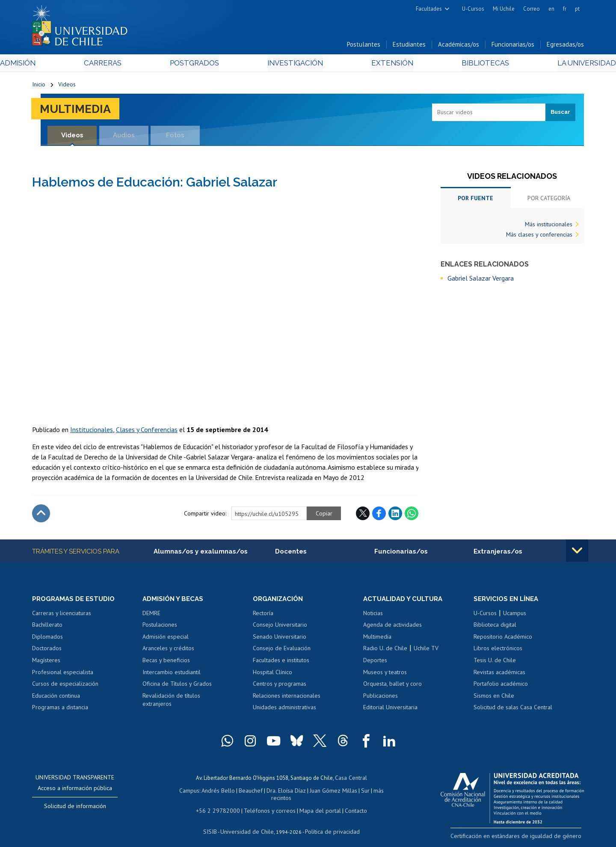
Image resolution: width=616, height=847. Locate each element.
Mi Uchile (504, 9)
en (551, 9)
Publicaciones (381, 698)
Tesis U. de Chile (495, 663)
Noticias (373, 616)
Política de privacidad (329, 824)
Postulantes (364, 46)
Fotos (175, 137)
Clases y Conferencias (147, 431)
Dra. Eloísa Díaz (275, 792)
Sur (351, 792)
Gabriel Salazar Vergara (481, 280)
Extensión (381, 65)
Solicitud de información (75, 808)
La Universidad (552, 65)
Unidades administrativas (284, 710)
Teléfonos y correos (268, 804)
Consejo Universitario (280, 627)
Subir (41, 515)
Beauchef (241, 792)
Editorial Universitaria (390, 710)
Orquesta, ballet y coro (392, 686)
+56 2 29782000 (221, 804)
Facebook (379, 515)
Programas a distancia (60, 710)
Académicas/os (459, 46)
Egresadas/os (565, 46)
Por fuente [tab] (475, 200)
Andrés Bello (211, 792)
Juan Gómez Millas (321, 792)
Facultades (429, 9)
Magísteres (46, 663)
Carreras (124, 65)
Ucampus (515, 616)
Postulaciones (160, 627)
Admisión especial (166, 639)
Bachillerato (47, 627)
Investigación (295, 65)
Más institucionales (549, 226)
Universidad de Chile (248, 824)
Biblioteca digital (495, 627)
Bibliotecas (461, 65)
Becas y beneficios (166, 663)
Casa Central (351, 780)
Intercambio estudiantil (172, 675)
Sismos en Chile (494, 698)
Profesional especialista (63, 675)
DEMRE (151, 616)
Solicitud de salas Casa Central (513, 710)
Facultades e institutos (281, 663)
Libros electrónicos (498, 651)
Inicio (39, 86)
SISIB (214, 824)
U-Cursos (473, 9)
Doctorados (47, 651)
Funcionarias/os (513, 46)
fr (565, 9)
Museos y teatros (385, 675)
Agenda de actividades (392, 627)
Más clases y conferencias (539, 237)
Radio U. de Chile (385, 651)
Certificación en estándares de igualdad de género (524, 838)
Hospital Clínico (272, 675)
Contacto (349, 804)
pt (577, 9)
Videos (67, 86)
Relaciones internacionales (287, 698)
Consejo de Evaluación (282, 651)
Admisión (51, 65)
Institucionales (92, 431)
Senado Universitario (280, 639)
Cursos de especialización (65, 686)
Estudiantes (409, 46)
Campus (183, 792)
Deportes (375, 663)
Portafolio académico (501, 686)
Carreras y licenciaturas (62, 616)
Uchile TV (426, 651)
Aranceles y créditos (168, 651)
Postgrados (205, 65)
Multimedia (79, 111)
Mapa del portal (315, 804)
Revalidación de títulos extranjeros (171, 702)
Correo (532, 9)
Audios (124, 137)
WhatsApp (412, 515)
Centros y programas (280, 686)
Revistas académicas (499, 675)
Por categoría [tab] (549, 200)
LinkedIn (395, 515)
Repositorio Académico (503, 639)
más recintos (374, 792)
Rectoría (263, 616)
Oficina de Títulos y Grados (177, 686)
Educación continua (56, 698)
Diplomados (47, 639)
